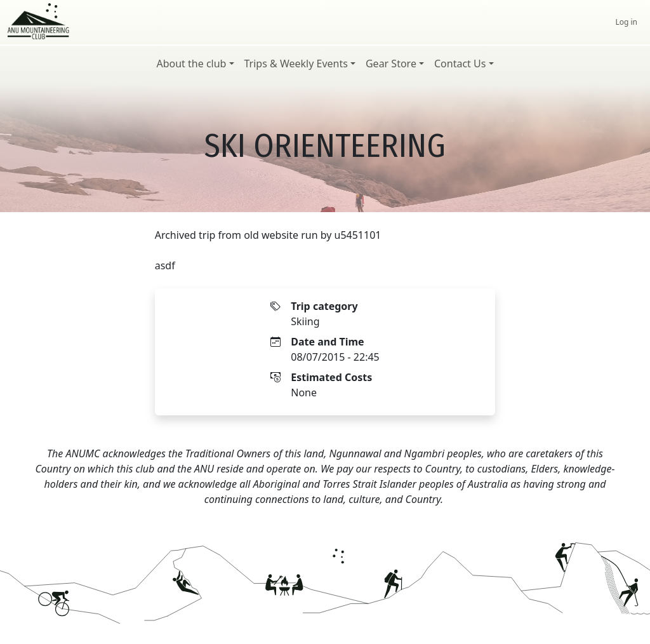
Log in (626, 22)
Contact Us (460, 64)
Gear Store (391, 64)
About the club (191, 64)
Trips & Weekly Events (296, 64)
